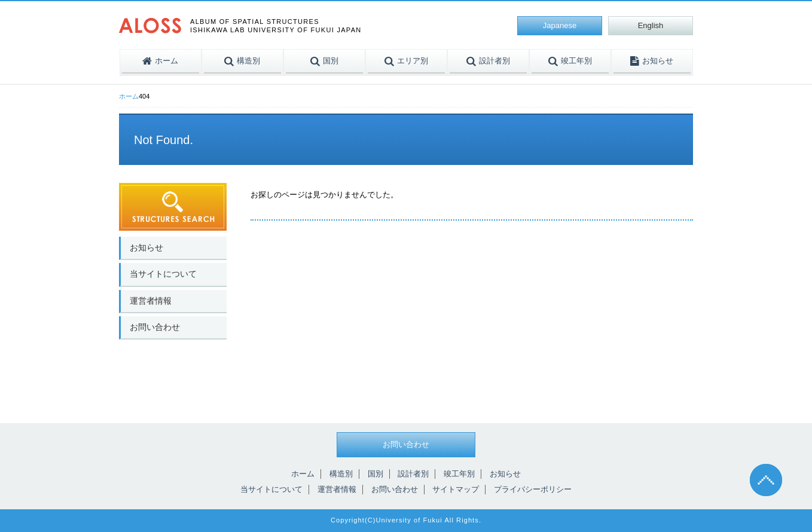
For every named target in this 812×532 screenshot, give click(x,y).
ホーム (129, 96)
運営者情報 (151, 301)
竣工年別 (459, 474)
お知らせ (146, 247)
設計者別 (413, 474)
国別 (376, 474)
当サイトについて (163, 274)
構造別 (341, 474)
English (651, 25)
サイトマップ (456, 489)
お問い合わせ (155, 327)
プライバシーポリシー (533, 489)
